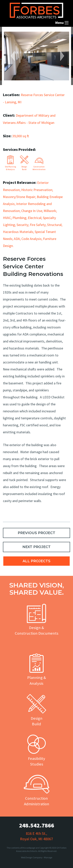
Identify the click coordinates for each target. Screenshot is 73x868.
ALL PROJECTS (36, 561)
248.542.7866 (37, 825)
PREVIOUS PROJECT (36, 533)
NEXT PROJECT (36, 547)
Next (60, 56)
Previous (15, 56)
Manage (48, 857)
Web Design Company (32, 857)
